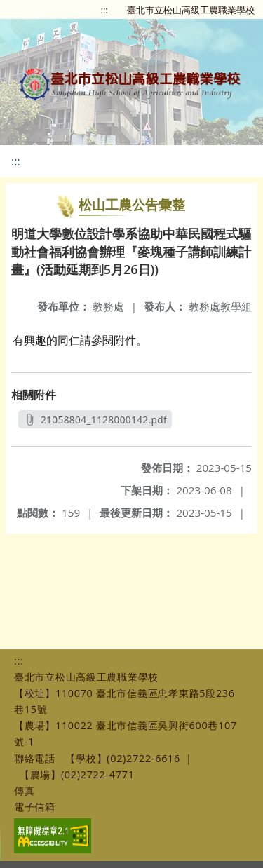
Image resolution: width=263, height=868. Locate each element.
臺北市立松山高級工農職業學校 (191, 10)
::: (104, 10)
